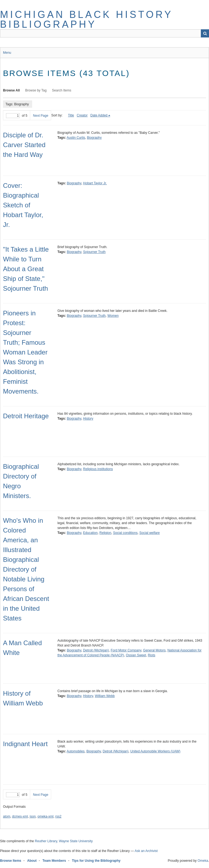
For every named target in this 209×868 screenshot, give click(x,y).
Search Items (62, 90)
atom (7, 816)
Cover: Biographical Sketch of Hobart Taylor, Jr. (23, 205)
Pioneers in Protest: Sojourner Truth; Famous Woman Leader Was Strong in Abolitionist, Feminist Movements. (25, 352)
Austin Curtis (76, 138)
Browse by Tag (36, 90)
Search (205, 33)
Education (90, 533)
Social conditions (125, 533)
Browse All (11, 90)
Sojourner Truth (94, 252)
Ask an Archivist (146, 851)
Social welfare (150, 533)
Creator (82, 115)
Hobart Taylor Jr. (95, 183)
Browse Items (11, 861)
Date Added (99, 115)
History (88, 419)
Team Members (54, 861)
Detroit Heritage (26, 416)
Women (113, 316)
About (32, 861)
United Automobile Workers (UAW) (155, 751)
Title (71, 115)
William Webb (105, 696)
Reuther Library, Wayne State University (64, 841)
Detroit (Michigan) (96, 650)
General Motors (154, 650)
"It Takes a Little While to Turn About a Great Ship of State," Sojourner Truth (26, 269)
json (33, 816)
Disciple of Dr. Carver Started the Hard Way (24, 145)
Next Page (41, 116)
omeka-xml (46, 816)
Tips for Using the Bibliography (96, 861)
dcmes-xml (20, 816)
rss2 (58, 816)
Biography (94, 138)
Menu (7, 53)
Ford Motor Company (126, 650)
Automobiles (76, 751)
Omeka (203, 861)
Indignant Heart (25, 744)
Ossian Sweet (136, 655)
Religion (105, 533)
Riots (151, 655)
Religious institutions (98, 469)
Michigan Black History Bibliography (86, 19)
